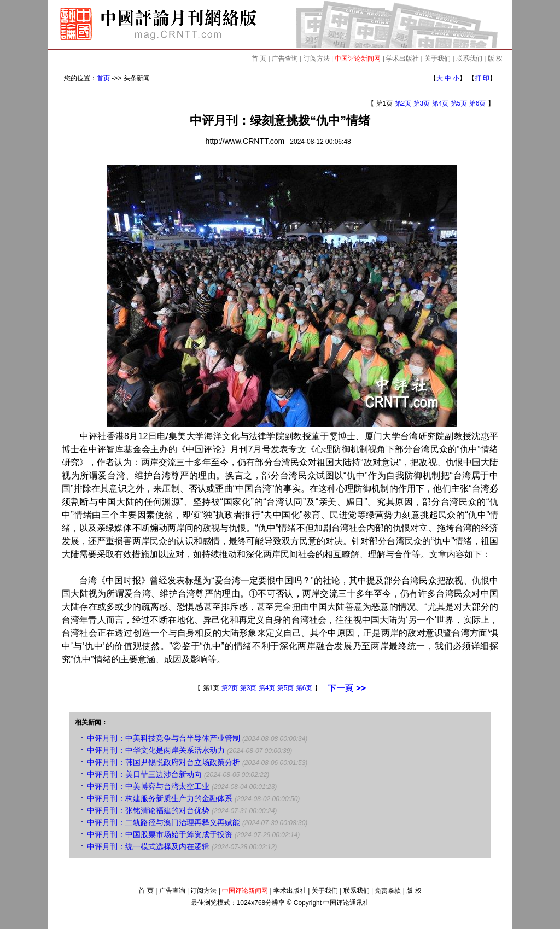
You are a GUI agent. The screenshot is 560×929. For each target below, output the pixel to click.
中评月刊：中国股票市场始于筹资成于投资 (160, 834)
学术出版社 (402, 59)
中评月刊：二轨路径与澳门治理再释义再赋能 (164, 822)
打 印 (482, 78)
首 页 (259, 59)
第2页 (403, 103)
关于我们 (437, 59)
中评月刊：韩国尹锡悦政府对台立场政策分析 (164, 762)
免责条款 (388, 891)
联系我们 (469, 59)
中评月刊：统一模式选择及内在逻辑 (148, 846)
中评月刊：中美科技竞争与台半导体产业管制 (164, 738)
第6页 (478, 103)
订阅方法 (317, 59)
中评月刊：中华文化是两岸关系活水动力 (156, 750)
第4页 (441, 103)
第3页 (422, 103)
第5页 (459, 103)
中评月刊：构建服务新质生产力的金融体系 (160, 798)
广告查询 (285, 59)
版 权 (495, 59)
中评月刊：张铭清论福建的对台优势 (148, 810)
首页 (103, 78)
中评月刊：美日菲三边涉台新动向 (144, 774)
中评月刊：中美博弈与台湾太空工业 (148, 786)
